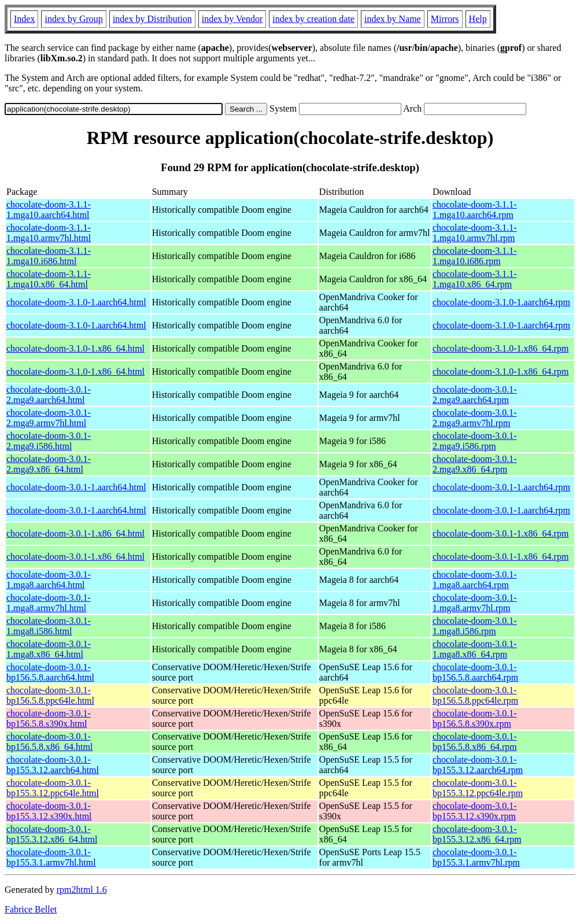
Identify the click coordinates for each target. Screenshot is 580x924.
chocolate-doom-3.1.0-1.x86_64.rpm (501, 348)
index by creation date (313, 19)
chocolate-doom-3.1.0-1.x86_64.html (75, 348)
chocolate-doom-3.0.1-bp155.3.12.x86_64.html (52, 834)
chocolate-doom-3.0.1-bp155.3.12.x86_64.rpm (477, 834)
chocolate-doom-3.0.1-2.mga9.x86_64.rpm (475, 464)
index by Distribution (152, 19)
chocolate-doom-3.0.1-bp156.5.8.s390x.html (49, 718)
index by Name (393, 19)
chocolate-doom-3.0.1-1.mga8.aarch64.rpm (475, 580)
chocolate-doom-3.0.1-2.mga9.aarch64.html (49, 395)
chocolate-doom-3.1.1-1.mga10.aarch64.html (49, 210)
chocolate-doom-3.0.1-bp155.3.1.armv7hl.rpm (476, 857)
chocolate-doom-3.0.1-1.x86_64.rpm (501, 533)
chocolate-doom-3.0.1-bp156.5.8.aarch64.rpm (475, 672)
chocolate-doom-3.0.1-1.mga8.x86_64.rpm (475, 649)
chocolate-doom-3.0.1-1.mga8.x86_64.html (49, 649)
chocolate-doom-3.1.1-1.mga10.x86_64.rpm (475, 279)
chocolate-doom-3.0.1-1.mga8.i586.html (49, 626)
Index (24, 19)
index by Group (73, 19)
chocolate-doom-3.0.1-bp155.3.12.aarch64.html (53, 765)
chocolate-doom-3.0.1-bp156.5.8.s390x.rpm (475, 718)
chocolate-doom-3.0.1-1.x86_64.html (75, 533)
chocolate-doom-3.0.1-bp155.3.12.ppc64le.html (53, 788)
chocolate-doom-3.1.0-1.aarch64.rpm (501, 302)
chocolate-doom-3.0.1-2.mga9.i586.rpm (475, 441)
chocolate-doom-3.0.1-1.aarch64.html (76, 487)
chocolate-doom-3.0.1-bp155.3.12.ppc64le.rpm (478, 788)
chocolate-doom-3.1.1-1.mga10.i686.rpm (475, 256)
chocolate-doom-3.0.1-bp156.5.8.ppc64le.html (50, 695)
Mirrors (445, 19)
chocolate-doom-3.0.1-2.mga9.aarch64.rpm (475, 395)
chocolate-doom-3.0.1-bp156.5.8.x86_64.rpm (475, 742)
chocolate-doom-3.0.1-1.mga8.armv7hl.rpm (475, 603)
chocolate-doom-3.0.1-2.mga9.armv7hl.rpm (475, 418)
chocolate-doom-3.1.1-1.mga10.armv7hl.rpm (475, 233)
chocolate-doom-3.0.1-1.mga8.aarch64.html (49, 580)
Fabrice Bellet (31, 909)
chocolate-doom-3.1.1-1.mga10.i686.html (49, 256)
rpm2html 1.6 (82, 890)
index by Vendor (232, 19)
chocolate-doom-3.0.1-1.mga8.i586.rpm (475, 626)
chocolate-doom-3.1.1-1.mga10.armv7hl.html (49, 233)
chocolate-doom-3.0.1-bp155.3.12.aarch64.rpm (478, 765)
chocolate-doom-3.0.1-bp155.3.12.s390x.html (49, 811)
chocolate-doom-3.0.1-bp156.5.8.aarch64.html (50, 672)
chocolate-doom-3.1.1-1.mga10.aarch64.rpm (475, 210)
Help (478, 19)
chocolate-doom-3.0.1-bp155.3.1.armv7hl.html (51, 857)
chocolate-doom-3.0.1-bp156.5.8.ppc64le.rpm (475, 695)
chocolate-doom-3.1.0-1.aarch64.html (76, 302)
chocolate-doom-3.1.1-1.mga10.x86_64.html (49, 279)
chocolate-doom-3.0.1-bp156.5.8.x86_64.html (49, 742)
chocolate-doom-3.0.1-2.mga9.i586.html (49, 441)
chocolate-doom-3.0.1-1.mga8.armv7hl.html (49, 603)
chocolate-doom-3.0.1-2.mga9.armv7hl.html (49, 418)
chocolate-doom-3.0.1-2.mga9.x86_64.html (49, 464)
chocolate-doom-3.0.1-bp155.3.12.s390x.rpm (475, 811)
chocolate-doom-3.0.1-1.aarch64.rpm (501, 487)
